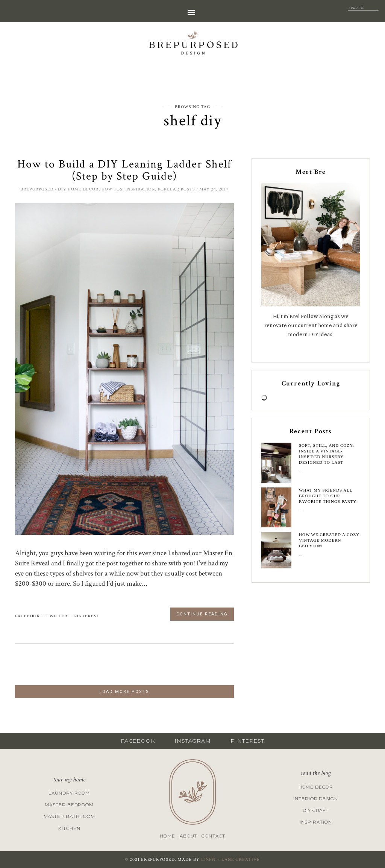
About (189, 836)
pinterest (87, 616)
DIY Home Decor (78, 189)
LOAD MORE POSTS (124, 692)
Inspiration (140, 189)
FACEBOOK (138, 741)
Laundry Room (69, 793)
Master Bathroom (70, 816)
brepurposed (37, 189)
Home (167, 836)
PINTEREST (247, 741)
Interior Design (316, 799)
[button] (191, 12)
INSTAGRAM (193, 741)
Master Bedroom (69, 805)
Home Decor (316, 787)
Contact (213, 836)
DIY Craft (316, 810)
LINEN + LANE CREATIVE (230, 860)
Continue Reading (202, 614)
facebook (27, 616)
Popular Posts (177, 189)
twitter (57, 616)
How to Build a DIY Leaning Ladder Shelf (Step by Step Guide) (124, 170)
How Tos (112, 189)
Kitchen (69, 828)
